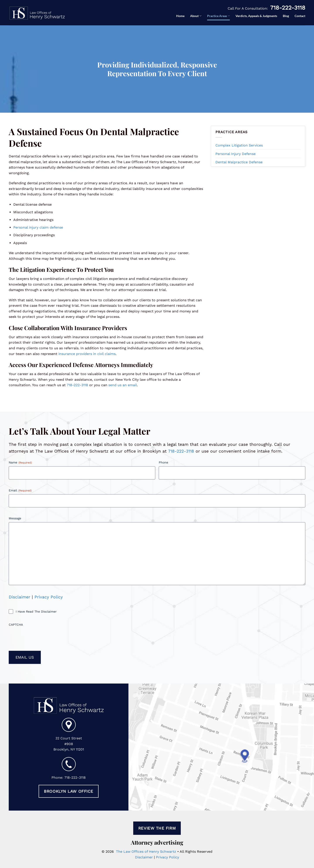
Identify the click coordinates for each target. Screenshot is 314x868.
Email (20, 491)
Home (180, 16)
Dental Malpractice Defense (239, 162)
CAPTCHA (16, 625)
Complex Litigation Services (239, 145)
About (196, 16)
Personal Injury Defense (235, 154)
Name (20, 463)
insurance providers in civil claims (87, 354)
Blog (286, 16)
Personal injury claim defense (38, 227)
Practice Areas (218, 16)
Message (15, 518)
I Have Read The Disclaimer (36, 611)
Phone (163, 462)
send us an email (123, 385)
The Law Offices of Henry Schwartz (146, 852)
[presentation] (42, 637)
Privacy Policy (49, 597)
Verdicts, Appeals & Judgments (256, 16)
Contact (300, 16)
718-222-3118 (288, 8)
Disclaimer (20, 597)
